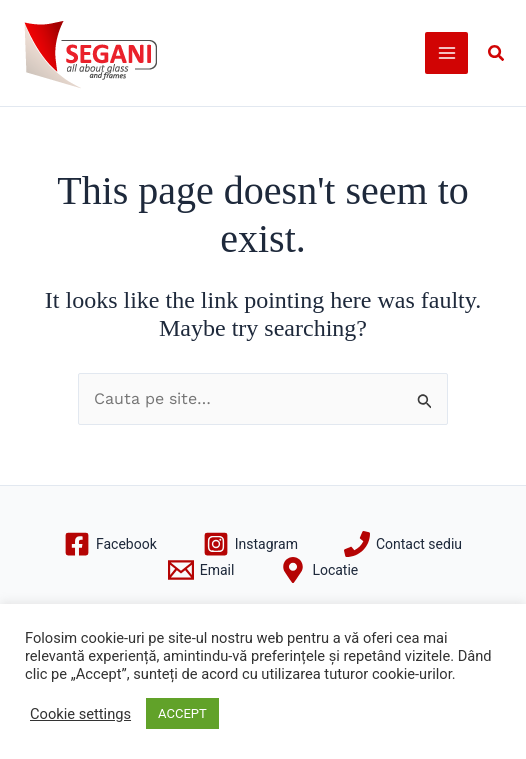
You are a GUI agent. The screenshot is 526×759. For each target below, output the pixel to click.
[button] (497, 53)
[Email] (201, 570)
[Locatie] (319, 570)
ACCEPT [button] (182, 713)
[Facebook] (110, 544)
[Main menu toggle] (446, 53)
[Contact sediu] (403, 544)
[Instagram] (250, 544)
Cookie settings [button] (80, 714)
